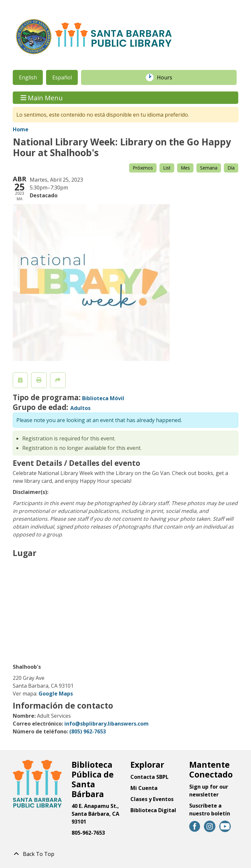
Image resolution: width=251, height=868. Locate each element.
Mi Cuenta (144, 788)
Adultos (80, 408)
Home (21, 129)
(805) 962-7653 (88, 731)
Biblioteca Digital (153, 810)
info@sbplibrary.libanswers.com (107, 724)
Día (231, 168)
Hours (168, 77)
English (28, 77)
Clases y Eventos (152, 799)
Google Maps (56, 694)
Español (62, 77)
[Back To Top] (125, 854)
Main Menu (42, 98)
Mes (185, 168)
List (167, 168)
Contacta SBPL (150, 777)
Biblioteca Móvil (103, 398)
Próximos (143, 168)
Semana (209, 168)
